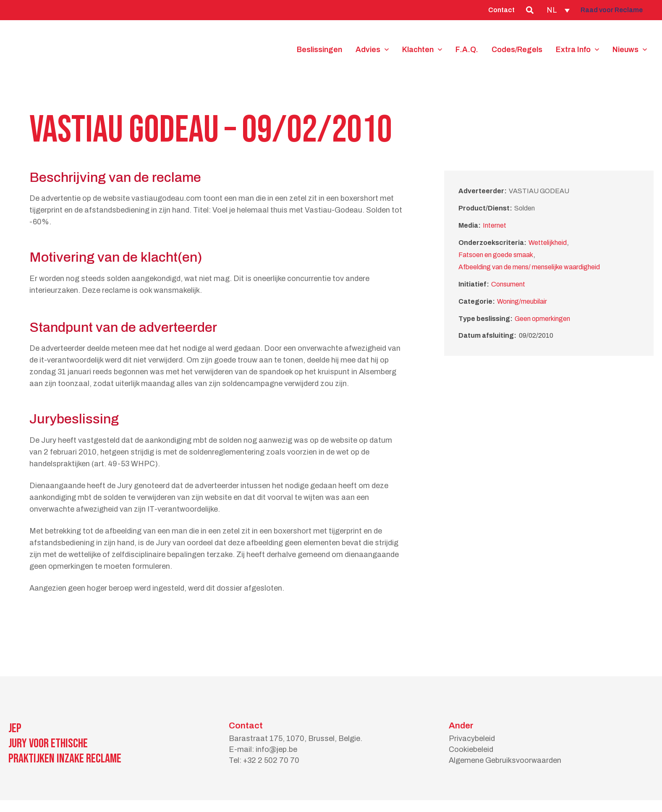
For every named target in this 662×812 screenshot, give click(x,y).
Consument (508, 284)
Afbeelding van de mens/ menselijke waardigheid (529, 267)
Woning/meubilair (522, 301)
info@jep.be (276, 749)
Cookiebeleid (471, 749)
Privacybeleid (472, 738)
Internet (495, 225)
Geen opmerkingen (542, 319)
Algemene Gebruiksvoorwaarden (505, 760)
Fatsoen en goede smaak (496, 255)
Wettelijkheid (548, 243)
